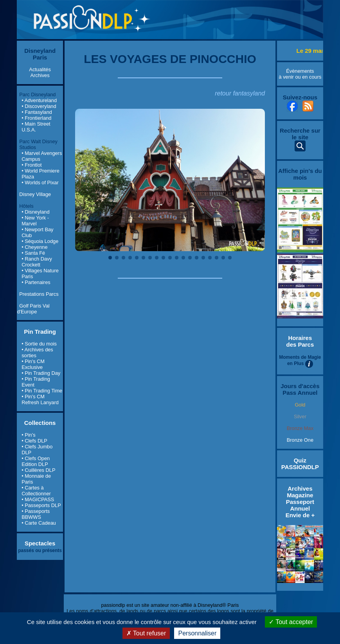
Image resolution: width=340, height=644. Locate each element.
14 (197, 258)
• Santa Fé (33, 253)
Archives (40, 75)
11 (177, 258)
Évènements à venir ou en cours (300, 74)
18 (223, 258)
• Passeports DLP (41, 505)
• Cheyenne (34, 247)
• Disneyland (35, 212)
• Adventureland (39, 100)
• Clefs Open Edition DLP (36, 461)
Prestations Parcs (39, 294)
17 (217, 258)
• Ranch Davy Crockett (37, 262)
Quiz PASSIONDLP (300, 464)
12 (183, 258)
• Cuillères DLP (38, 470)
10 (170, 258)
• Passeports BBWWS (36, 514)
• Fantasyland (37, 112)
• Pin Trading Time (42, 391)
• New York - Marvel (35, 221)
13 (190, 258)
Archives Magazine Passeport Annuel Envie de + (300, 502)
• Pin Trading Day (41, 373)
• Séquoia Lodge (40, 241)
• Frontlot (31, 165)
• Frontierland (36, 118)
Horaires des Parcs (300, 341)
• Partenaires (36, 282)
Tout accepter (291, 622)
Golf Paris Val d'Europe (33, 309)
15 (203, 258)
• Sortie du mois (39, 344)
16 (210, 258)
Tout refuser (146, 633)
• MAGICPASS (38, 499)
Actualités (40, 69)
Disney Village (35, 194)
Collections (40, 423)
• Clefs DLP (34, 441)
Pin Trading (40, 332)
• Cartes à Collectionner (36, 491)
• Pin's (28, 435)
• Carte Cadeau (39, 523)
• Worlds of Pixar (40, 183)
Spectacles (40, 543)
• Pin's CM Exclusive (33, 364)
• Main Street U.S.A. (36, 127)
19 (230, 258)
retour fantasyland (240, 93)
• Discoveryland (39, 106)
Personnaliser (197, 633)
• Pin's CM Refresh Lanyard (40, 399)
